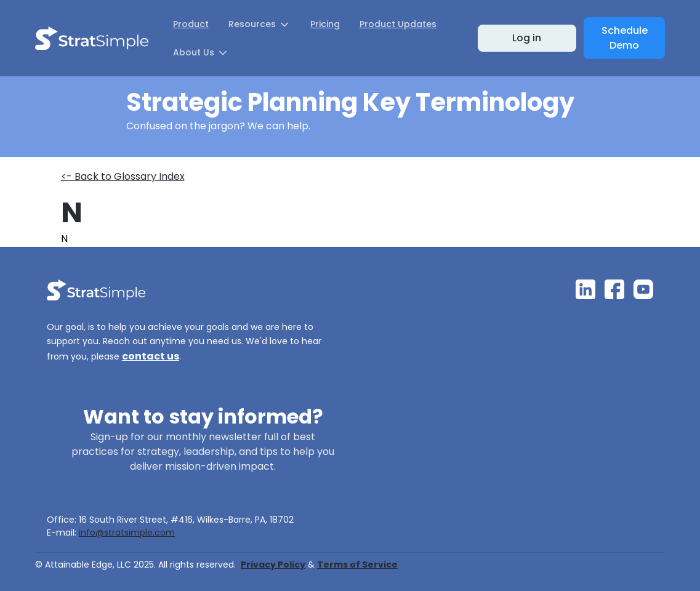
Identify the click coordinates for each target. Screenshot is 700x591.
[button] (259, 24)
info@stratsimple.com (127, 533)
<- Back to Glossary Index (123, 176)
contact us (151, 356)
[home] (92, 38)
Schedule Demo (625, 38)
